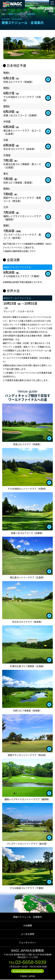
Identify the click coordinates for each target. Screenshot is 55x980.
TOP (3, 14)
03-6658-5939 (28, 962)
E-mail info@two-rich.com (28, 971)
